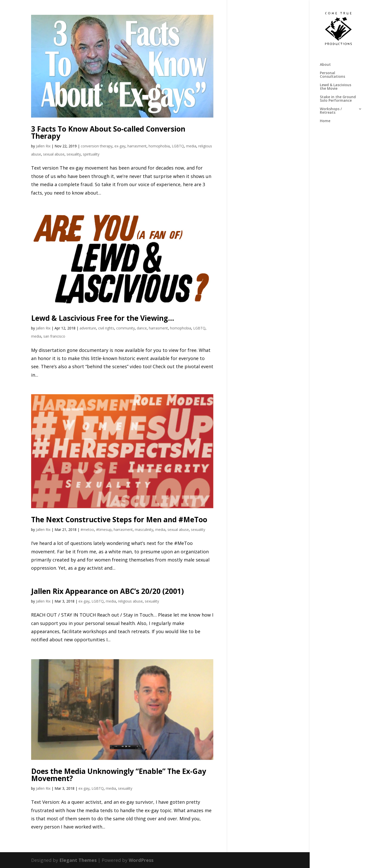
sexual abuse (54, 154)
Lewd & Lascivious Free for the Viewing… (103, 318)
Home (325, 121)
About (325, 65)
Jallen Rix (43, 146)
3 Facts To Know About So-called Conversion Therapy (108, 132)
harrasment (137, 146)
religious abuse (130, 601)
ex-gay (120, 146)
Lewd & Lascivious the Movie (336, 87)
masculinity (144, 529)
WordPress (141, 860)
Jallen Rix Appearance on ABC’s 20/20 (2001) (107, 591)
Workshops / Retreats (331, 111)
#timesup (104, 529)
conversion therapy (97, 146)
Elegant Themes (78, 860)
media (191, 146)
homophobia (159, 146)
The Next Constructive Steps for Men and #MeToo (119, 519)
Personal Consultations (332, 75)
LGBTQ (178, 146)
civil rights (106, 328)
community (126, 328)
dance (142, 328)
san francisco (54, 336)
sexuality (74, 154)
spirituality (91, 154)
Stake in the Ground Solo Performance (338, 99)
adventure (88, 328)
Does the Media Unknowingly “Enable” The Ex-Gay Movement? (119, 775)
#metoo (87, 529)
